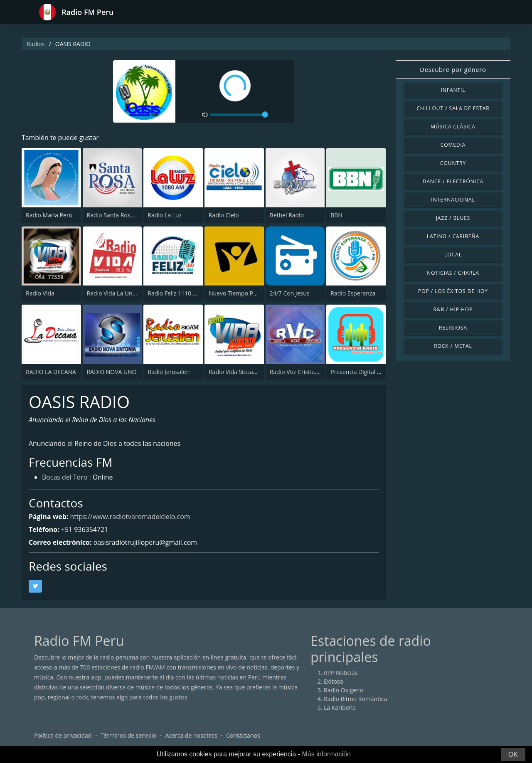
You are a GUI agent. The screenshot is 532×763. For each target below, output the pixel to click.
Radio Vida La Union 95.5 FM (125, 293)
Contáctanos (243, 736)
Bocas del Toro (65, 478)
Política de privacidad (63, 736)
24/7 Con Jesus (290, 293)
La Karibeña (340, 708)
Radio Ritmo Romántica (355, 699)
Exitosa (334, 682)
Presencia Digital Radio (361, 372)
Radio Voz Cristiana (296, 372)
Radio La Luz (165, 215)
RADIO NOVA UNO (112, 372)
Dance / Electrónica (453, 181)
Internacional (453, 200)
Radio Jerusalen (169, 372)
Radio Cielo (224, 215)
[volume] (239, 115)
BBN (336, 215)
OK (513, 754)
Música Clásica (453, 127)
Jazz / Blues (453, 218)
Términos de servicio (129, 736)
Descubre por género (453, 69)
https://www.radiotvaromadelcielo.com (131, 517)
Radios (36, 44)
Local (453, 255)
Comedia (453, 145)
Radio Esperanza (353, 293)
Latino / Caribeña (453, 236)
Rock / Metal (453, 346)
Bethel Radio (287, 215)
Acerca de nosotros (191, 736)
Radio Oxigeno (344, 690)
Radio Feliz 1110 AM (175, 293)
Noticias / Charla (453, 273)
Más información (326, 754)
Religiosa (453, 328)
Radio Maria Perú (49, 215)
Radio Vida (40, 293)
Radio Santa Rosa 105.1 (118, 215)
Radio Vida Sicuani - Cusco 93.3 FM (255, 372)
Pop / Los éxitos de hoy (453, 291)
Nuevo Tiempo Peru (235, 293)
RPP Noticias (341, 673)
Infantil (453, 90)
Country (453, 163)
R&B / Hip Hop (453, 309)
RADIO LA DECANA (51, 372)
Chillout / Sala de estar (453, 108)
